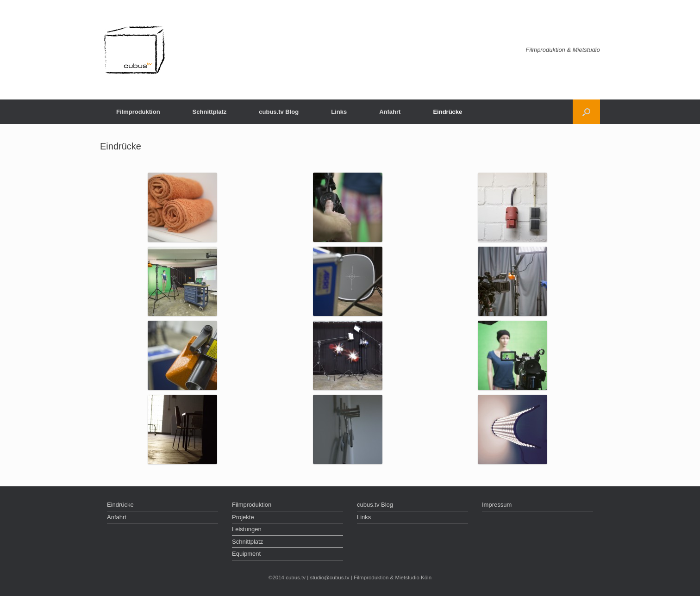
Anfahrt (390, 112)
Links (339, 112)
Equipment (246, 554)
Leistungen (247, 529)
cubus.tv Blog (279, 112)
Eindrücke (447, 112)
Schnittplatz (210, 112)
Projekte (243, 517)
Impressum (497, 505)
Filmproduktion (138, 112)
